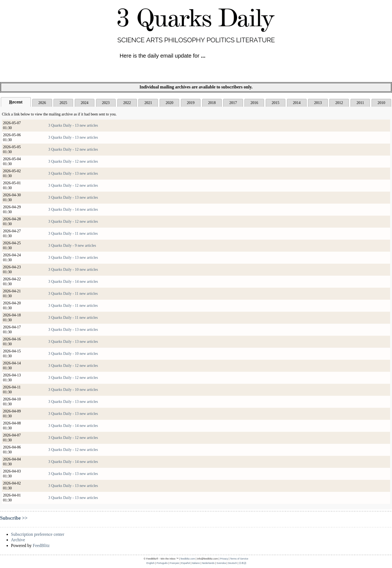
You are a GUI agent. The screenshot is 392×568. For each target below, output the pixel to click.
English (151, 563)
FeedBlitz (41, 545)
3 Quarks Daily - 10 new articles (73, 270)
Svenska (221, 563)
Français (174, 563)
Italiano (196, 563)
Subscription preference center (38, 534)
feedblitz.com (188, 559)
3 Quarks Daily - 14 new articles (73, 209)
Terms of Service (239, 559)
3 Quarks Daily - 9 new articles (72, 246)
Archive (18, 540)
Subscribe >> (14, 518)
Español (186, 563)
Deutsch (232, 563)
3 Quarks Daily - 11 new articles (73, 234)
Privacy (224, 559)
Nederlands (208, 563)
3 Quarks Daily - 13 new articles (73, 125)
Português (162, 563)
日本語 (243, 563)
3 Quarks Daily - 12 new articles (73, 149)
